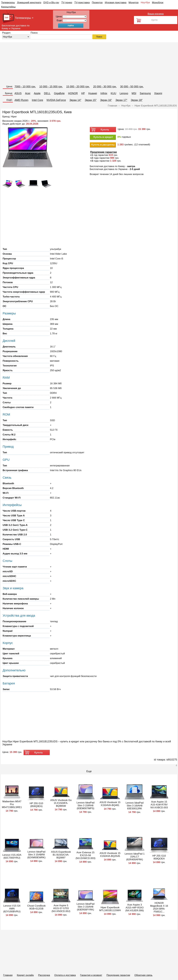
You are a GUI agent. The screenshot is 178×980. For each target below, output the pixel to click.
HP (83, 93)
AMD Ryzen (22, 100)
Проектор (97, 3)
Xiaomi (158, 93)
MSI (134, 93)
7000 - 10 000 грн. (25, 87)
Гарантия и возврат (91, 975)
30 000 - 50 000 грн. (132, 87)
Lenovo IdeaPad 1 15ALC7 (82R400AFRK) (135, 857)
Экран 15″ (91, 100)
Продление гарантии (118, 975)
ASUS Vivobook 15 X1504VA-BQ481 (110, 804)
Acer (28, 93)
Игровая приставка (116, 3)
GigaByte (59, 93)
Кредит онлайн (25, 975)
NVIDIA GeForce (56, 100)
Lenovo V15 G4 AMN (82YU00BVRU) (12, 909)
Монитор (133, 3)
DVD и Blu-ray (51, 3)
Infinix (104, 93)
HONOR (73, 93)
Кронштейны (8, 7)
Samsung (145, 93)
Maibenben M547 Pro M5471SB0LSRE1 (12, 804)
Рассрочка (44, 975)
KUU (113, 93)
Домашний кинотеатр (29, 3)
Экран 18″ (137, 100)
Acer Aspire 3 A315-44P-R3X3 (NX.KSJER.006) (135, 908)
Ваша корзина (156, 14)
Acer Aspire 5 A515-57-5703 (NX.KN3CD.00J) (61, 908)
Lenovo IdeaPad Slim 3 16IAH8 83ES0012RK (135, 806)
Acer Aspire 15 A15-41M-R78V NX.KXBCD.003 (159, 805)
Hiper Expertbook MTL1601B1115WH (110, 909)
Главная (8, 975)
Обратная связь (143, 975)
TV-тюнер (67, 3)
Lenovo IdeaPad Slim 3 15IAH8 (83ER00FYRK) (85, 907)
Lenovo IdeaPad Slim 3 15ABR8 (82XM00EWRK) (36, 855)
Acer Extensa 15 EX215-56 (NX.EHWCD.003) (86, 855)
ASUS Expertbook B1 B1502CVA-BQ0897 (61, 855)
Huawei (93, 93)
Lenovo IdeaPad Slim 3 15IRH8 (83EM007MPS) (85, 806)
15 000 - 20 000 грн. (78, 87)
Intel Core (38, 100)
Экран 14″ (75, 100)
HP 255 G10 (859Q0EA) (36, 805)
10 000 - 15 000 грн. (51, 87)
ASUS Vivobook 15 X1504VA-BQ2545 (110, 855)
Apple (37, 93)
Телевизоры (8, 3)
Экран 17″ (121, 100)
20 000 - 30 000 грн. (105, 87)
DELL (47, 93)
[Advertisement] (87, 62)
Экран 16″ (106, 100)
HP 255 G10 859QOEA (159, 857)
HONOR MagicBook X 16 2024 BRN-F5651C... (159, 907)
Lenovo (124, 93)
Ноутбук (145, 3)
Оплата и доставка (65, 975)
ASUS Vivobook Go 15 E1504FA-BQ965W (61, 803)
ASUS (18, 93)
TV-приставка (82, 3)
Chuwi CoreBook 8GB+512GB (36, 907)
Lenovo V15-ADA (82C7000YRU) (12, 856)
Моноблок (158, 3)
